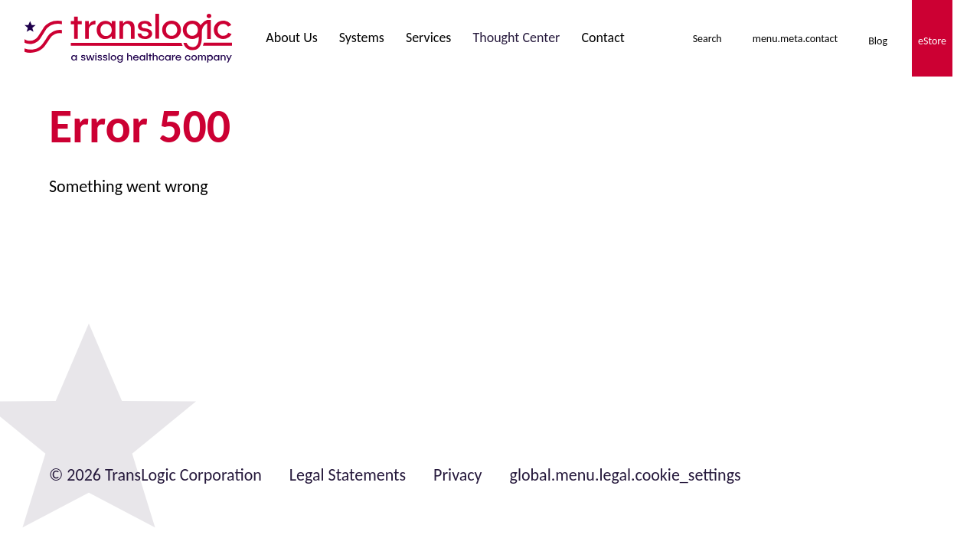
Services (429, 37)
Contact (603, 37)
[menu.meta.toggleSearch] (707, 38)
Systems (362, 37)
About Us (292, 37)
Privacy (458, 475)
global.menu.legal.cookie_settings (626, 475)
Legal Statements (348, 475)
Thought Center (516, 37)
